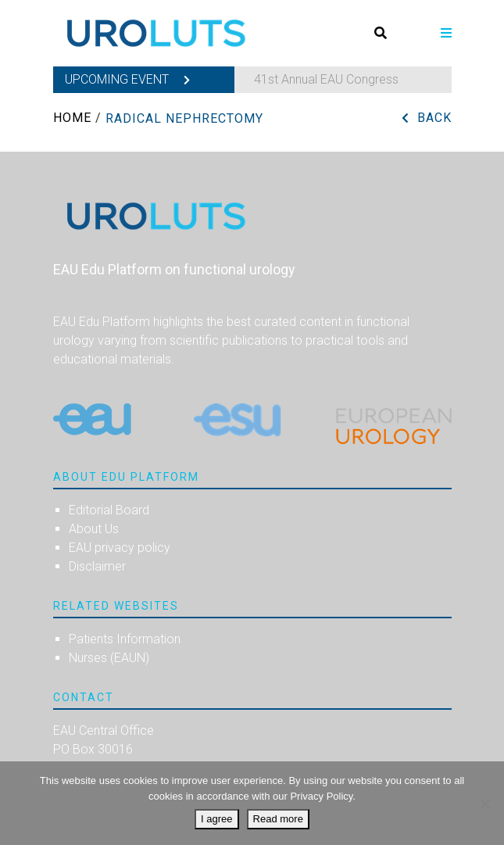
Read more (278, 819)
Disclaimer (97, 566)
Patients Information (125, 639)
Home (72, 118)
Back (434, 118)
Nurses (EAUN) (109, 658)
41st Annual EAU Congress (326, 79)
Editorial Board (109, 510)
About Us (94, 529)
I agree (216, 819)
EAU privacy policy (120, 548)
